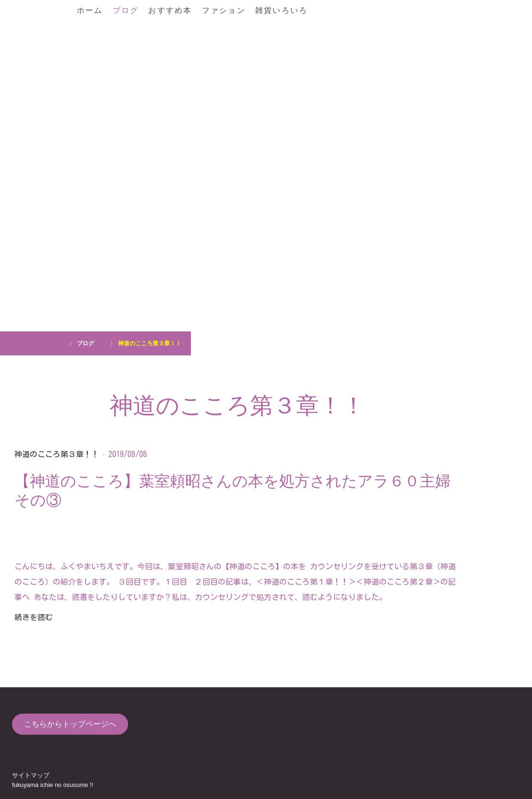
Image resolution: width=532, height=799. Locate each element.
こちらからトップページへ (70, 724)
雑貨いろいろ (281, 10)
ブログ (126, 10)
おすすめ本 (170, 10)
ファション (224, 10)
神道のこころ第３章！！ (57, 454)
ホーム (90, 10)
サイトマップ (31, 775)
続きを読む (34, 617)
